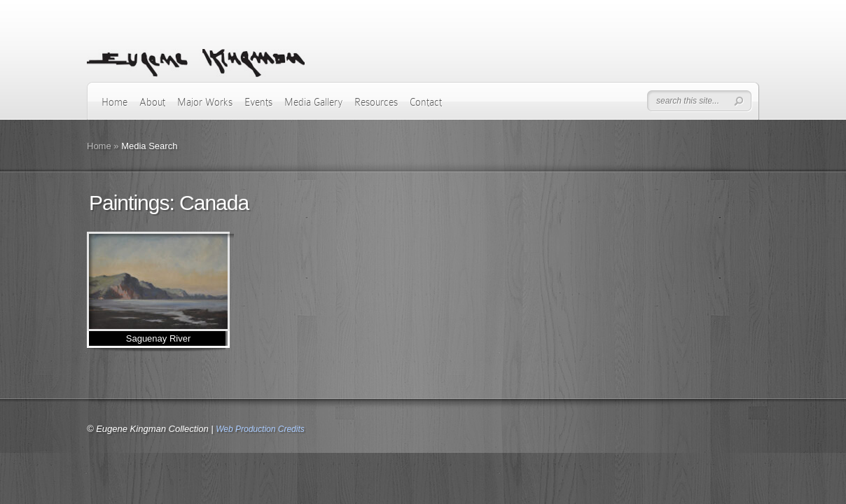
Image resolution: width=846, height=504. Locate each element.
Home (115, 102)
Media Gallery (313, 102)
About (152, 102)
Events (258, 102)
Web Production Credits (260, 429)
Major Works (205, 102)
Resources (376, 102)
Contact (426, 102)
